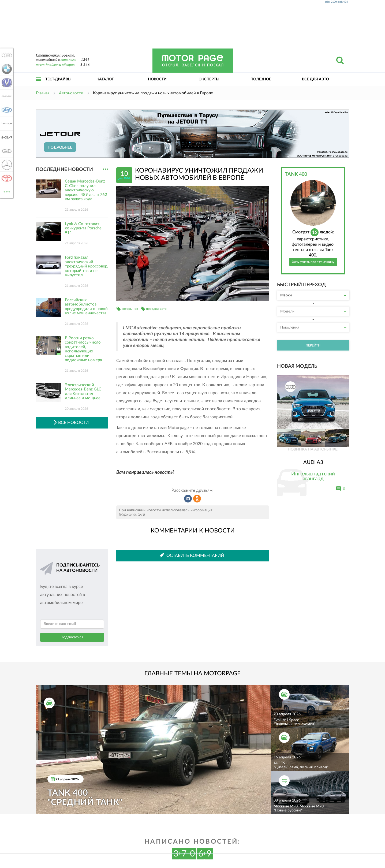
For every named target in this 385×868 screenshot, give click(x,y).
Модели (313, 311)
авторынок (130, 309)
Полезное (261, 79)
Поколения (313, 327)
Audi (6, 55)
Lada (6, 151)
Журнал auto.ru (132, 515)
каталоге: (68, 60)
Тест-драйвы (58, 79)
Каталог (105, 79)
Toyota (6, 178)
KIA (6, 137)
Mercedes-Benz (6, 165)
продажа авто (156, 309)
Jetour (6, 124)
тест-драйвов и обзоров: (56, 65)
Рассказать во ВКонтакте (188, 499)
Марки (313, 295)
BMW (6, 69)
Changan (6, 83)
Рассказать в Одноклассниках (197, 499)
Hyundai (6, 110)
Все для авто (315, 79)
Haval (6, 96)
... (105, 169)
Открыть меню (39, 85)
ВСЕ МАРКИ (6, 191)
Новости (157, 79)
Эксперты (209, 79)
